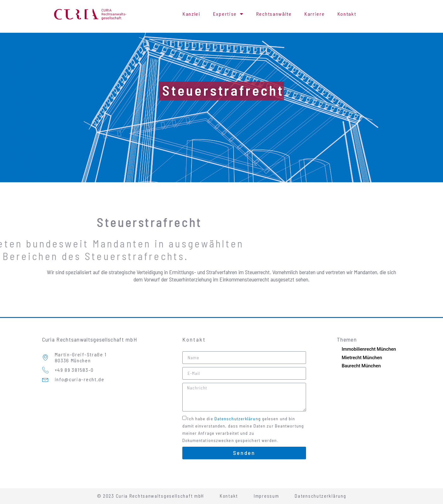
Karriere (315, 14)
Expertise (228, 14)
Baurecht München (361, 366)
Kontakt (347, 14)
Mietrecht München (362, 358)
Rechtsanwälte (274, 14)
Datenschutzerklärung (238, 418)
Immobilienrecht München (369, 349)
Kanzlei (192, 14)
